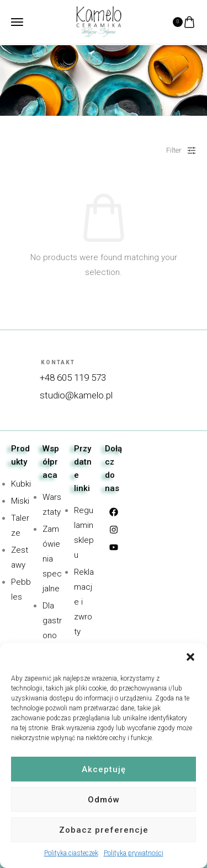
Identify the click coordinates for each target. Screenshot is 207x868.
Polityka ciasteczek (71, 853)
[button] (190, 657)
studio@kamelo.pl (76, 395)
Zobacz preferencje (104, 830)
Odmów (104, 800)
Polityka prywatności (134, 853)
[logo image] (99, 21)
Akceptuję (104, 769)
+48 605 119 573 (73, 378)
